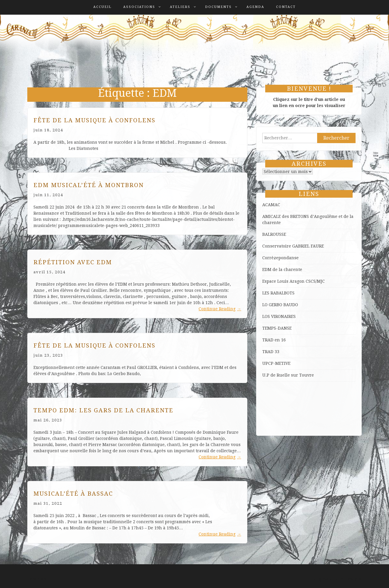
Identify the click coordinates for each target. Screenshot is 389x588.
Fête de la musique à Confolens (94, 120)
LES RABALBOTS (278, 293)
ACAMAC (271, 205)
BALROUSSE (274, 234)
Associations (139, 7)
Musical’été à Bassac (73, 494)
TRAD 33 (271, 352)
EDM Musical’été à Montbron (89, 185)
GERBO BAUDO (283, 305)
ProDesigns (350, 579)
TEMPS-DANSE (277, 328)
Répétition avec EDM (73, 262)
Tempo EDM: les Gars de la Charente (103, 410)
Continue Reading (220, 309)
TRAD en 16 (274, 340)
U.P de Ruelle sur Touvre (288, 375)
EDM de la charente (282, 270)
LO (265, 305)
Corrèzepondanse (280, 258)
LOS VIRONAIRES (279, 316)
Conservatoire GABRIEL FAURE (293, 246)
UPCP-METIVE (276, 363)
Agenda (255, 7)
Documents (218, 7)
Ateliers (180, 7)
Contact (286, 7)
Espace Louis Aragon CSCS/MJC (294, 281)
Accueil (102, 7)
